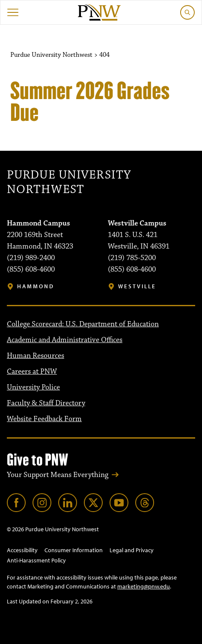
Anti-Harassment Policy (36, 560)
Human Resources (36, 356)
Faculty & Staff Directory (46, 403)
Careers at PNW (32, 372)
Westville (137, 286)
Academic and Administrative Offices (65, 340)
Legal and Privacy (132, 550)
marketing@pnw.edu (144, 586)
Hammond (36, 286)
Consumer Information (74, 550)
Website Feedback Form (44, 419)
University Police (33, 387)
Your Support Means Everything (58, 475)
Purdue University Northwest (69, 182)
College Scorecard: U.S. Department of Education (83, 324)
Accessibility (22, 550)
